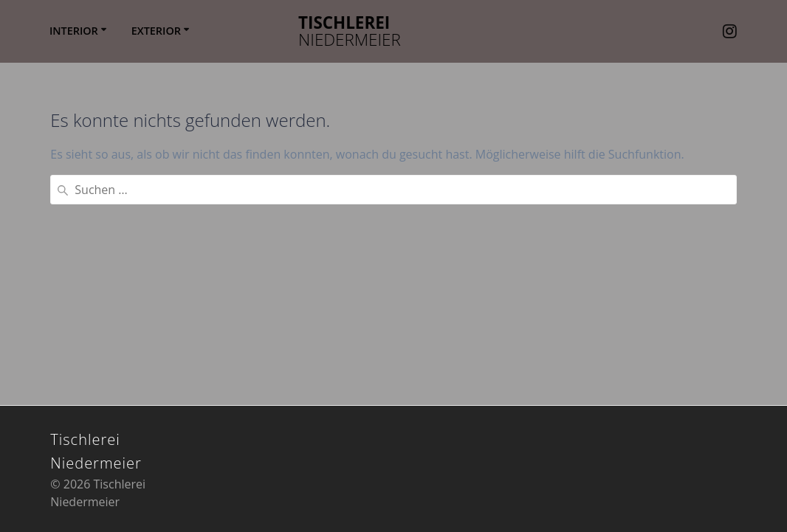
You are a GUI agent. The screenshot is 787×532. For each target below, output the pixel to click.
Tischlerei (350, 31)
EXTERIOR (156, 31)
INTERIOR (74, 31)
